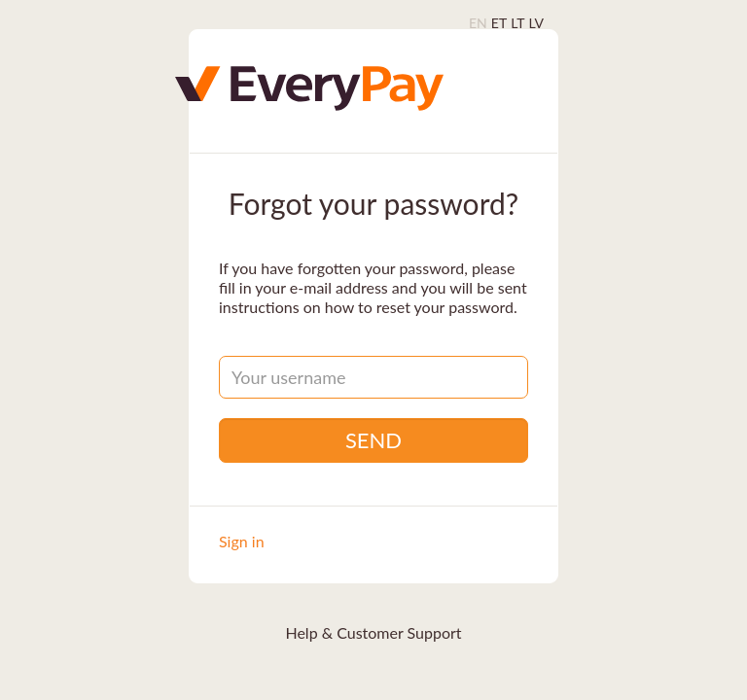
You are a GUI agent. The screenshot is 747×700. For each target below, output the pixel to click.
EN (478, 23)
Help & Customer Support (373, 632)
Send (373, 440)
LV (536, 23)
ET (499, 23)
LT (517, 23)
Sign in (242, 541)
